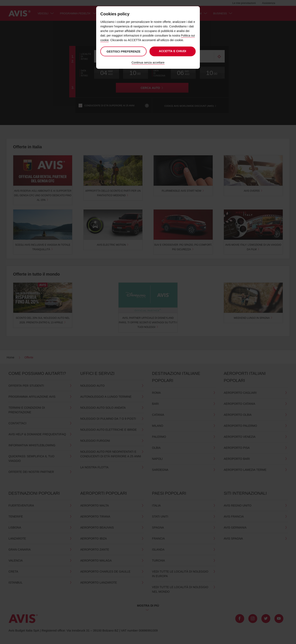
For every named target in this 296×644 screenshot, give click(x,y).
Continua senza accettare (148, 62)
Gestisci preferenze (123, 51)
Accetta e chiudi (173, 51)
